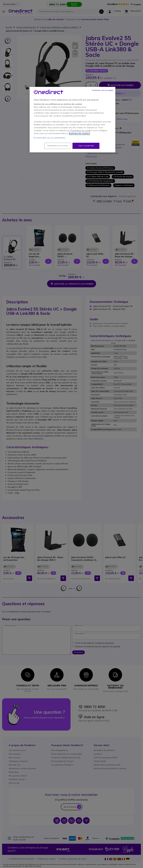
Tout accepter (86, 146)
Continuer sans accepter (103, 90)
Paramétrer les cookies (58, 146)
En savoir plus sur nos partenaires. (50, 138)
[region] (72, 120)
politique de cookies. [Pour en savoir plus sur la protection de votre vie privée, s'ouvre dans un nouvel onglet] (79, 133)
